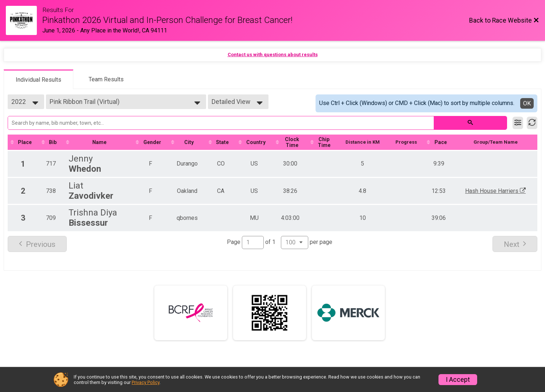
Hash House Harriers (498, 193)
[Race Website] (24, 20)
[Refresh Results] (532, 123)
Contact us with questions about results (273, 55)
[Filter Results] (518, 123)
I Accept (458, 380)
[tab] (38, 79)
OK (527, 103)
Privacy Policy (146, 382)
